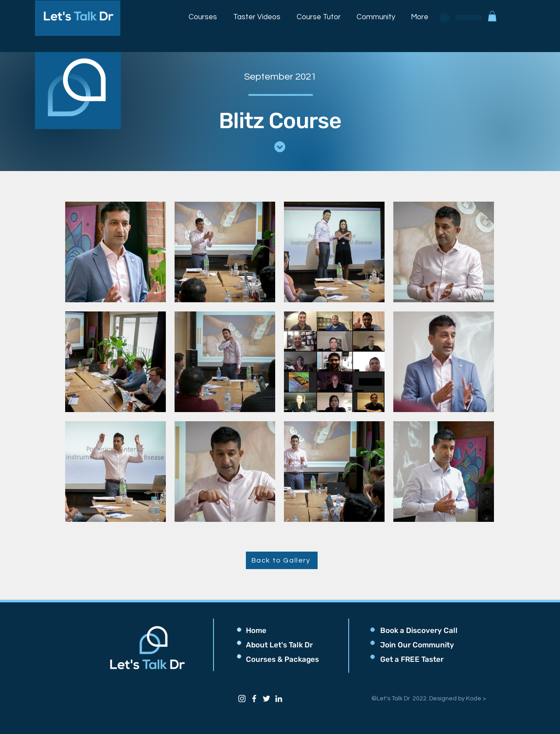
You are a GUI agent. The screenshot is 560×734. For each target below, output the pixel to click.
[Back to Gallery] (282, 560)
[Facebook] (254, 699)
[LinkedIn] (279, 699)
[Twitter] (266, 699)
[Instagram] (242, 699)
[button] (203, 13)
